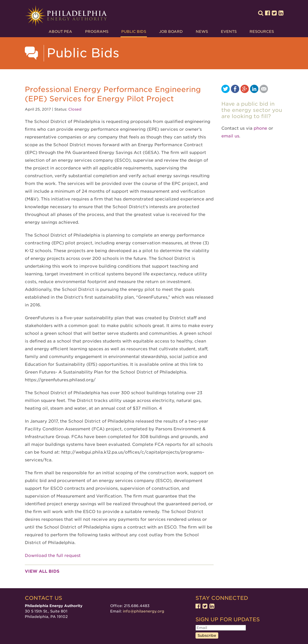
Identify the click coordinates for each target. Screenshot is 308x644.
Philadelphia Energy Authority (66, 16)
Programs (97, 32)
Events (229, 32)
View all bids (42, 571)
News (202, 32)
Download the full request (53, 556)
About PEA (60, 32)
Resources (262, 32)
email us (230, 136)
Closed (75, 109)
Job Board (171, 32)
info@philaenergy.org (144, 611)
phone (260, 128)
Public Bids (134, 32)
